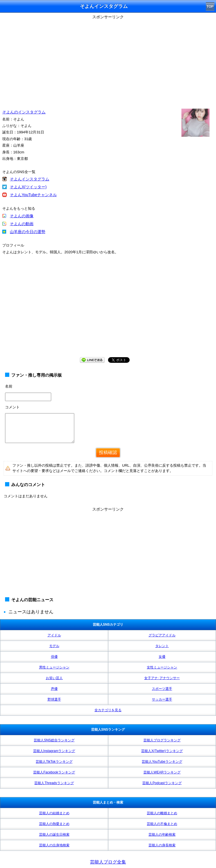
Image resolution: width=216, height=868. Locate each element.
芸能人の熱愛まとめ (54, 824)
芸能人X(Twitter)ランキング (162, 751)
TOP (210, 6)
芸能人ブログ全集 (108, 862)
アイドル (54, 635)
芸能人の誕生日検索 (54, 835)
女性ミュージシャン (162, 667)
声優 (54, 689)
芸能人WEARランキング (162, 772)
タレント (162, 646)
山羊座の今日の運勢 (28, 232)
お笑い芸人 (54, 678)
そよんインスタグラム (30, 179)
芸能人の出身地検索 (54, 845)
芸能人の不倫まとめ (162, 824)
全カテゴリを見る (108, 710)
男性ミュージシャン (54, 667)
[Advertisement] (108, 61)
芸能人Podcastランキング (162, 783)
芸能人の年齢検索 (162, 835)
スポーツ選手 (162, 689)
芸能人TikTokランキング (54, 762)
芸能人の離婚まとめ (162, 813)
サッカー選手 (162, 699)
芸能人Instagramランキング (54, 751)
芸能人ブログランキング (162, 740)
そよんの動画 (22, 224)
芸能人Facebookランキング (54, 772)
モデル (54, 646)
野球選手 (54, 699)
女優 (162, 657)
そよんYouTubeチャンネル (33, 195)
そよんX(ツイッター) (28, 187)
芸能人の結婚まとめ (54, 813)
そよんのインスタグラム (24, 112)
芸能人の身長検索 (162, 845)
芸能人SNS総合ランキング (54, 740)
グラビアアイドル (162, 635)
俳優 (54, 657)
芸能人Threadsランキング (54, 783)
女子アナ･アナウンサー (162, 678)
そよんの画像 (22, 216)
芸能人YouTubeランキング (162, 762)
